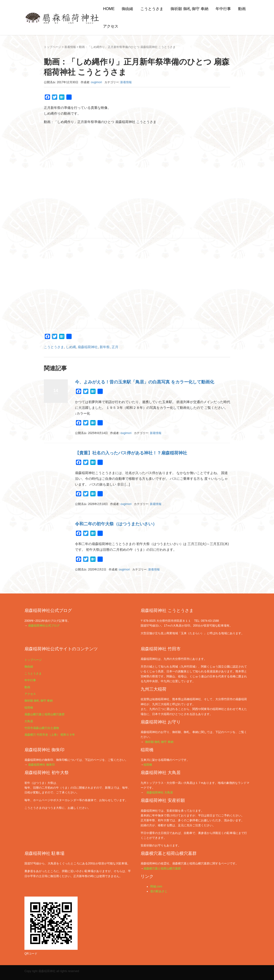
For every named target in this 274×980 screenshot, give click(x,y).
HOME (109, 9)
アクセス (111, 26)
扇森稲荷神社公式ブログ (44, 626)
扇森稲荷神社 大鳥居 (160, 792)
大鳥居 (29, 721)
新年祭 (105, 347)
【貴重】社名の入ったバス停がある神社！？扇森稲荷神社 (131, 453)
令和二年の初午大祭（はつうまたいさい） (116, 524)
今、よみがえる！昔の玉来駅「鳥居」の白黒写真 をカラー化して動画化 (145, 382)
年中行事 (223, 9)
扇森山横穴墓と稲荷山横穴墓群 (45, 714)
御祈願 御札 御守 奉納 (189, 9)
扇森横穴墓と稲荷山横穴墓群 (162, 869)
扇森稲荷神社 (88, 347)
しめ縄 (71, 347)
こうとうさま (152, 9)
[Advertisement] (137, 283)
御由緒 (127, 9)
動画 (242, 9)
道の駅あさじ (159, 891)
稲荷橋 (29, 708)
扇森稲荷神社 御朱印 (41, 765)
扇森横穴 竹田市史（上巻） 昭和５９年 (50, 735)
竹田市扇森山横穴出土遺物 (42, 728)
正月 (115, 347)
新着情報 (70, 47)
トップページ (52, 47)
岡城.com (156, 886)
